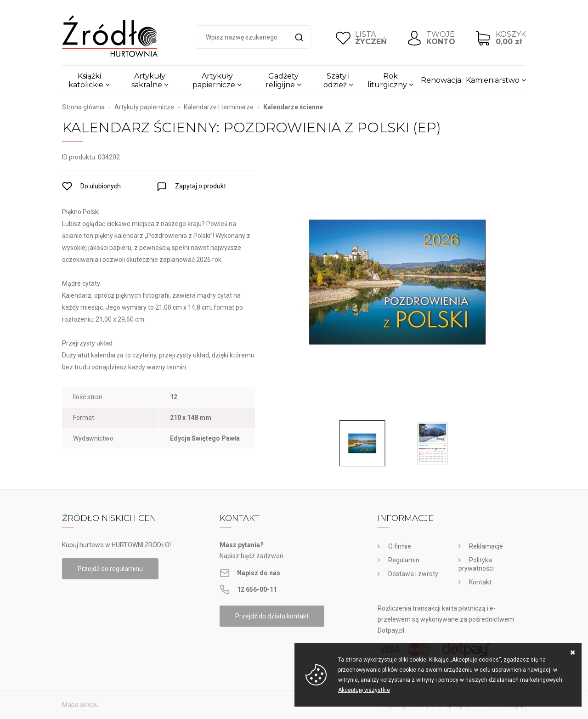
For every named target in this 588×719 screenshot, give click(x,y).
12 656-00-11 (257, 589)
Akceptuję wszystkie (364, 690)
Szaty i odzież (337, 80)
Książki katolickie (86, 80)
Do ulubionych (101, 186)
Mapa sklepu (80, 705)
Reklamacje (486, 546)
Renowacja (441, 80)
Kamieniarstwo (493, 80)
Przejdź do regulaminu (110, 569)
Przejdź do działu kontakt (272, 616)
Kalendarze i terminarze (219, 107)
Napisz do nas (259, 573)
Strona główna (83, 107)
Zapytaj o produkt (201, 186)
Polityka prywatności (476, 564)
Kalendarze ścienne (293, 107)
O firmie (400, 546)
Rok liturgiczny (387, 80)
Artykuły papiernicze (214, 80)
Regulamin (404, 560)
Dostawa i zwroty (413, 574)
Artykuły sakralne (149, 80)
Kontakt (480, 582)
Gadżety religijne (282, 80)
